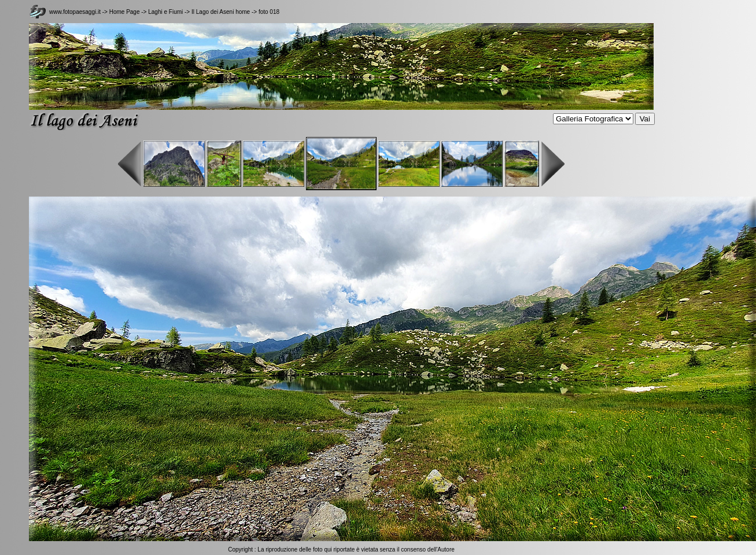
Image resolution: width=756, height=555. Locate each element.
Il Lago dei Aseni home (221, 12)
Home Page (125, 12)
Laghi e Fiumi (166, 12)
